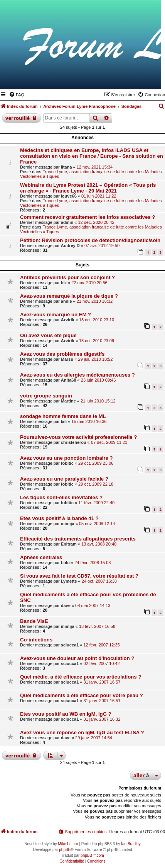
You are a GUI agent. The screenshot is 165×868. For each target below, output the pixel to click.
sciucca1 (70, 645)
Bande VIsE (34, 621)
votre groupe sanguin (46, 396)
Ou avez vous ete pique (48, 335)
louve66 (69, 196)
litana (67, 167)
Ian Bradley (131, 844)
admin (67, 222)
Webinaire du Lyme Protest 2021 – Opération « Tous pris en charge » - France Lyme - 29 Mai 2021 (88, 188)
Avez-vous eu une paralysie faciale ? (64, 479)
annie (67, 301)
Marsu (67, 359)
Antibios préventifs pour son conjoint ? (67, 277)
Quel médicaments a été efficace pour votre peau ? (82, 695)
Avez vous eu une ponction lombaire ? (67, 458)
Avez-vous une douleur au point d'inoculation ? (77, 658)
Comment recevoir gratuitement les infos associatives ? (88, 217)
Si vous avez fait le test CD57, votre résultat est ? (79, 576)
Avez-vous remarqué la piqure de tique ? (69, 296)
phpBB (65, 850)
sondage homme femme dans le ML (63, 416)
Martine (68, 401)
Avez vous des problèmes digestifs (62, 354)
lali (64, 421)
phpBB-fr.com (92, 855)
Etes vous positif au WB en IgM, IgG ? (66, 714)
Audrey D (70, 246)
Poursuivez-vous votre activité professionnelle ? (78, 437)
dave (66, 605)
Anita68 (69, 380)
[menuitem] (17, 95)
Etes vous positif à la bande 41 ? (59, 518)
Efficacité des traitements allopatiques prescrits (78, 539)
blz (64, 283)
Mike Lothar (68, 844)
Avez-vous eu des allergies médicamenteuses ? (77, 375)
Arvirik (68, 320)
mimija (68, 524)
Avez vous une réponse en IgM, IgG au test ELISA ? (82, 732)
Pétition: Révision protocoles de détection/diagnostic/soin (90, 240)
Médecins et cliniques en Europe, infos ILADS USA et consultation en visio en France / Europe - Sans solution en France (92, 156)
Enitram (69, 544)
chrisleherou (74, 442)
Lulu (65, 563)
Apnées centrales (41, 557)
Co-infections (36, 640)
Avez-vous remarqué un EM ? (56, 315)
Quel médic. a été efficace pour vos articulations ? (81, 677)
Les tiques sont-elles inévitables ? (61, 497)
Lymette (69, 581)
